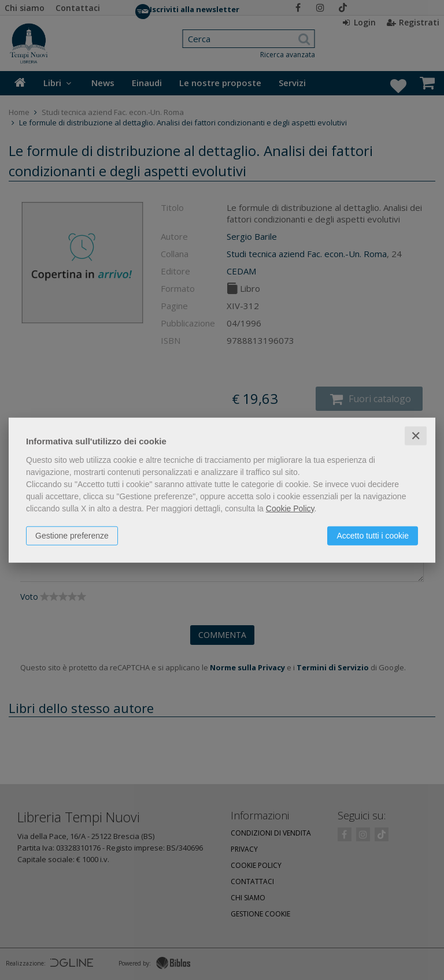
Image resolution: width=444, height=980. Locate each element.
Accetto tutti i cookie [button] (373, 535)
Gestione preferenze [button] (72, 535)
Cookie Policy (290, 508)
